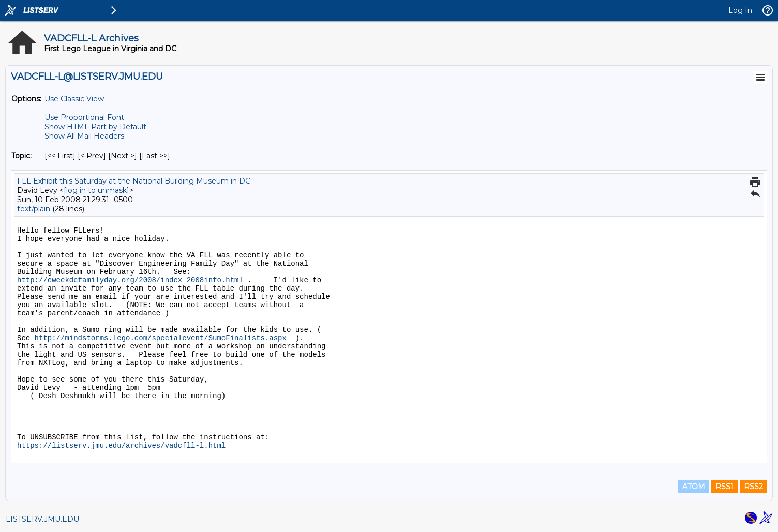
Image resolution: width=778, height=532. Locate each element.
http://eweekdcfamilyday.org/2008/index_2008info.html (130, 280)
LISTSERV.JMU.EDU (42, 519)
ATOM (694, 487)
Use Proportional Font (84, 117)
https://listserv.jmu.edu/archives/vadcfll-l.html (121, 446)
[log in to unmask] (96, 190)
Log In (740, 10)
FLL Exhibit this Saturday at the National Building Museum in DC (134, 181)
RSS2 (753, 487)
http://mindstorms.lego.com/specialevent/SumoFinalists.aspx (161, 338)
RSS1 (724, 487)
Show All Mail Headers (84, 136)
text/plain (34, 209)
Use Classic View (74, 99)
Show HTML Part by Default (95, 127)
